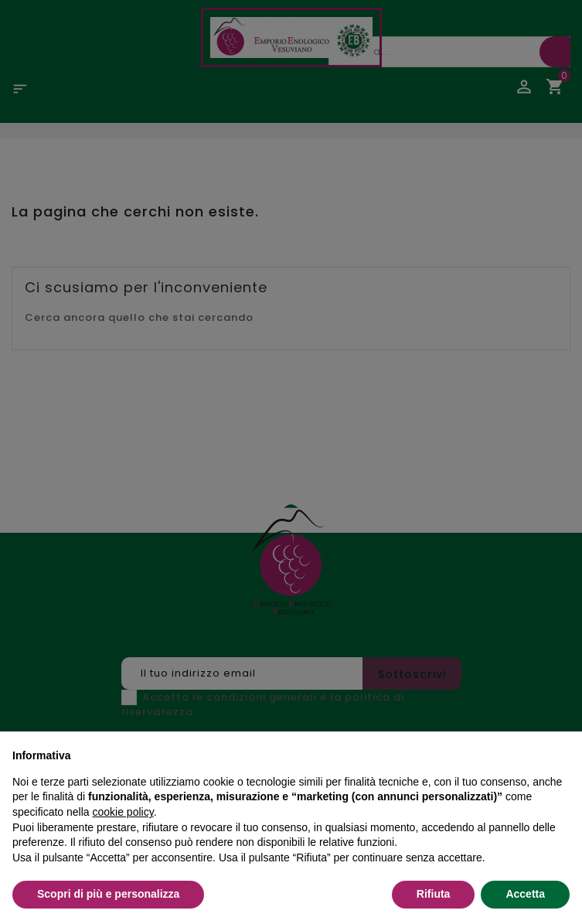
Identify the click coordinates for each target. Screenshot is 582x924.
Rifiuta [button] (434, 894)
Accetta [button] (525, 894)
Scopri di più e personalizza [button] (108, 894)
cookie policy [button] (123, 812)
